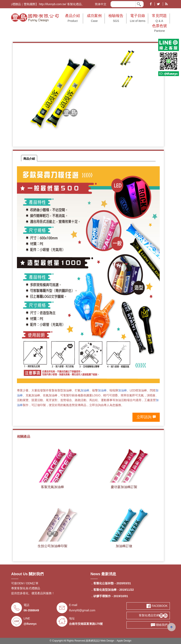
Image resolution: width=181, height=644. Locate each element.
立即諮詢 (144, 417)
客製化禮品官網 (153, 615)
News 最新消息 (103, 574)
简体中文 (101, 4)
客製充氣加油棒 (52, 487)
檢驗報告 (116, 19)
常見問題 (159, 19)
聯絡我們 (159, 625)
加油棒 (85, 390)
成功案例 (94, 19)
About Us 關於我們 (27, 574)
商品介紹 (29, 159)
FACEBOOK (157, 606)
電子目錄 (138, 19)
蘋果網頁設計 (93, 641)
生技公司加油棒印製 (52, 546)
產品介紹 (73, 19)
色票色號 (160, 29)
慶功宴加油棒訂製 (124, 487)
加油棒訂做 (124, 546)
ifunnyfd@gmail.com (82, 610)
